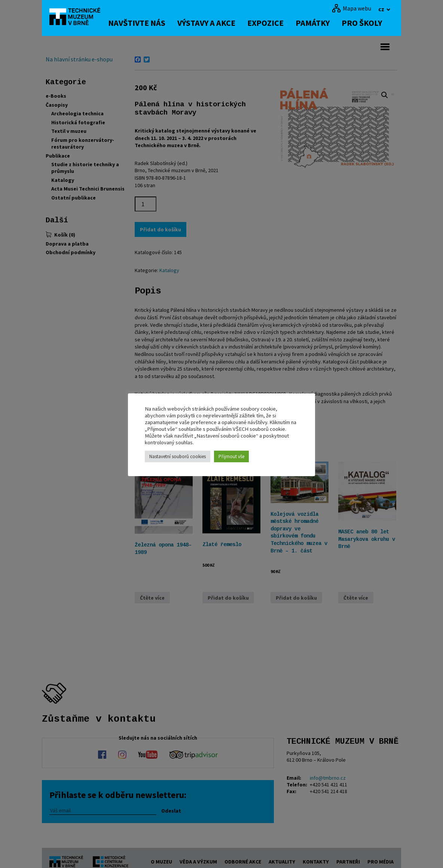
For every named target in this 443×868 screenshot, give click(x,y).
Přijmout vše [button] (231, 456)
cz (382, 9)
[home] (77, 17)
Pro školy (366, 23)
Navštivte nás (141, 23)
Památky (317, 23)
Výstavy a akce (210, 23)
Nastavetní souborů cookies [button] (178, 456)
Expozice (270, 23)
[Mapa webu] (352, 8)
